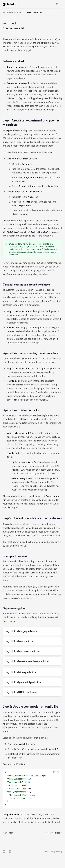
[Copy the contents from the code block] (54, 772)
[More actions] (62, 4)
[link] (32, 631)
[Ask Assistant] (58, 772)
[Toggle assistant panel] (57, 4)
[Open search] (52, 4)
